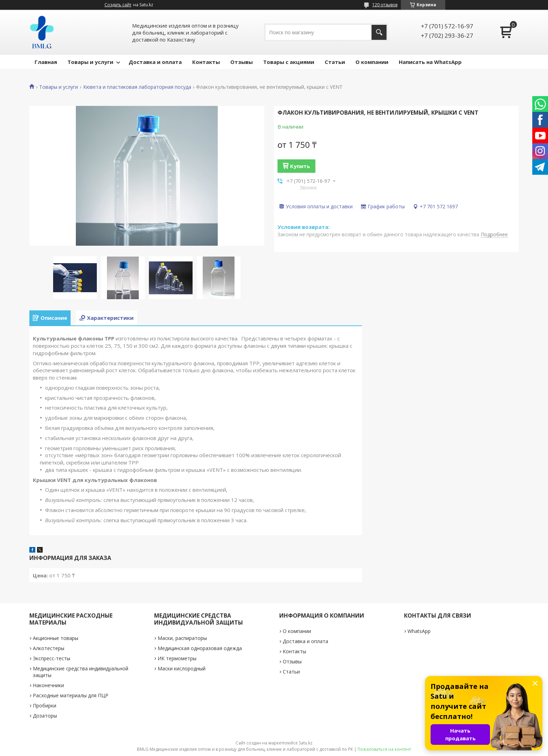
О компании (372, 62)
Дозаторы (45, 716)
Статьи (335, 62)
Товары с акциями (289, 62)
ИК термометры (177, 658)
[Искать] (379, 32)
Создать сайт (118, 5)
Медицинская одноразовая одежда (200, 648)
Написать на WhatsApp (430, 62)
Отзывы (241, 62)
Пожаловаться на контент (384, 749)
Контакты (206, 62)
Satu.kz (306, 743)
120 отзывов (385, 5)
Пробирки (45, 705)
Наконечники (48, 685)
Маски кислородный (182, 668)
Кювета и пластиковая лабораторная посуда (137, 87)
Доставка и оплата (155, 62)
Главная (46, 62)
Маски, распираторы (182, 638)
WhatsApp (419, 631)
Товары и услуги (90, 62)
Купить (300, 166)
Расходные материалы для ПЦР (71, 695)
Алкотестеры (49, 648)
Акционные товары (56, 638)
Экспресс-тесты (52, 658)
